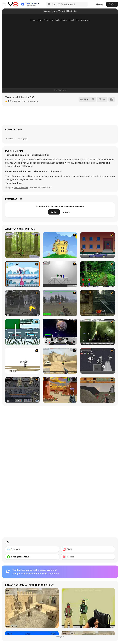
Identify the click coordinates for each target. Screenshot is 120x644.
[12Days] (22, 332)
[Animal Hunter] (22, 245)
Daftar (112, 4)
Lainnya (60, 637)
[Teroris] (88, 557)
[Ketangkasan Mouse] (32, 557)
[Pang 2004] (98, 274)
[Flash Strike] (60, 361)
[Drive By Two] (98, 245)
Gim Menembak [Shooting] (21, 188)
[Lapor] (102, 99)
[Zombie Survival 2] (98, 303)
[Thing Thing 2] (98, 361)
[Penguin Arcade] (22, 274)
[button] (14, 183)
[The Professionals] (22, 390)
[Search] (49, 4)
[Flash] (88, 549)
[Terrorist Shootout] (60, 390)
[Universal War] (60, 332)
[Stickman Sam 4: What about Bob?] (60, 274)
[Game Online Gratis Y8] (13, 4)
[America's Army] (60, 303)
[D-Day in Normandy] (98, 390)
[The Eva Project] (98, 332)
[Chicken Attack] (60, 245)
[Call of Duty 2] (22, 303)
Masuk (99, 4)
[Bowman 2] (22, 361)
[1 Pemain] (32, 549)
